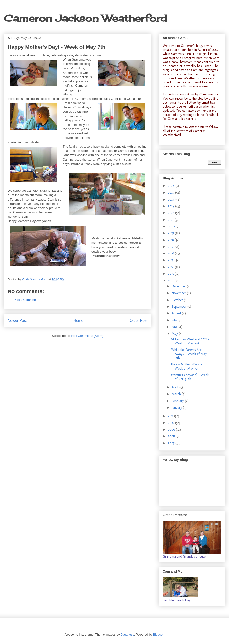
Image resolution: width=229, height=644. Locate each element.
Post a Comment (25, 300)
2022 (172, 213)
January (177, 408)
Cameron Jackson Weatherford (85, 18)
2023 (172, 206)
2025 (172, 193)
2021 (171, 220)
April (176, 387)
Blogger (158, 635)
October (178, 300)
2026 (172, 186)
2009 (172, 430)
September (180, 307)
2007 (172, 443)
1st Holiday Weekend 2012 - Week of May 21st (190, 341)
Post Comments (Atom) (87, 336)
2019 (171, 233)
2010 (172, 423)
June (175, 327)
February (178, 401)
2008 (172, 436)
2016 (171, 253)
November (179, 293)
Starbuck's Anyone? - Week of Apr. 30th (190, 377)
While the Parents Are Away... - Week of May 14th (189, 354)
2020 (172, 226)
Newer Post (17, 320)
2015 (171, 260)
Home (78, 320)
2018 (171, 240)
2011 (171, 416)
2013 (171, 274)
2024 (172, 199)
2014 (171, 267)
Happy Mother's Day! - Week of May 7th (186, 366)
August (177, 313)
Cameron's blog (191, 46)
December (179, 286)
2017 (171, 247)
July (175, 320)
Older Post (139, 320)
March (177, 394)
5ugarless (127, 635)
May (175, 334)
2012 (171, 280)
